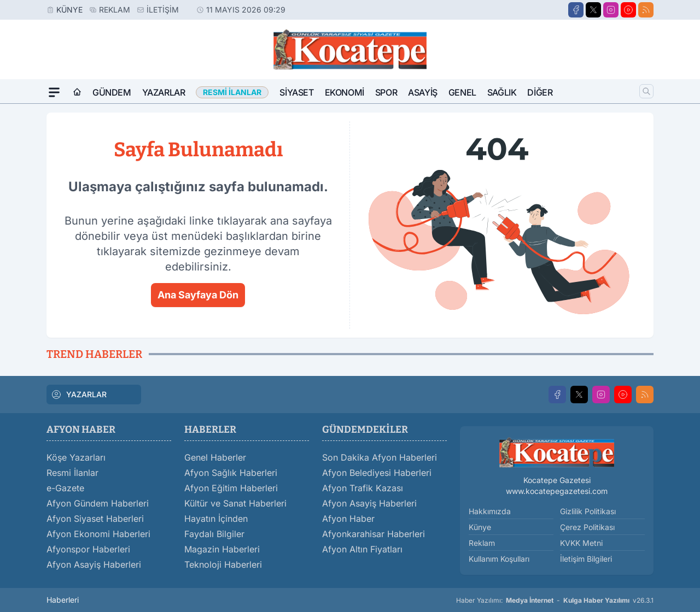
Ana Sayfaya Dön (198, 295)
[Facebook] (576, 10)
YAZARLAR (79, 395)
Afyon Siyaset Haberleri (95, 519)
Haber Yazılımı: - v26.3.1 (555, 601)
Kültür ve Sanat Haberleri (235, 503)
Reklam (115, 10)
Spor (386, 92)
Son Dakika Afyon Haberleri (380, 457)
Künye (69, 10)
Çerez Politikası (587, 527)
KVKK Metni (581, 543)
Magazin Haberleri (222, 549)
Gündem (112, 92)
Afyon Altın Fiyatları (362, 549)
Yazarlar (164, 92)
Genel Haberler (215, 457)
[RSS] (646, 10)
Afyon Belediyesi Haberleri (377, 473)
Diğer (540, 92)
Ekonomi (345, 92)
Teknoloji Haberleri (223, 564)
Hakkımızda (490, 511)
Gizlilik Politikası (588, 511)
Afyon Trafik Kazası (363, 488)
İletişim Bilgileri (586, 559)
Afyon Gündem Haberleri (98, 503)
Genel (462, 92)
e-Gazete (65, 488)
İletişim (163, 10)
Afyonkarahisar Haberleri (374, 534)
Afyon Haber (348, 519)
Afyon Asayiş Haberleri (94, 564)
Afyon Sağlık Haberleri (231, 473)
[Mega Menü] (54, 92)
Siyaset (296, 92)
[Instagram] (611, 10)
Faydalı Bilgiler (214, 534)
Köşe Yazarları (76, 457)
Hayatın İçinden (216, 519)
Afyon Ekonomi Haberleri (98, 534)
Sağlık (502, 92)
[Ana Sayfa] (77, 92)
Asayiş (423, 92)
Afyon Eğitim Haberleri (231, 488)
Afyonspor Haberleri (88, 549)
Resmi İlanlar (72, 473)
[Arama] (646, 91)
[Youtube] (628, 10)
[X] (593, 10)
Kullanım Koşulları (499, 559)
